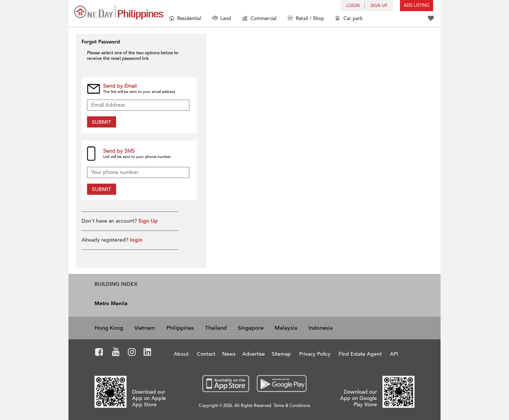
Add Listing (417, 5)
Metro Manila (111, 303)
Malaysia (286, 328)
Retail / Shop (306, 19)
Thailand (216, 328)
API (394, 354)
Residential (185, 19)
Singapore (251, 328)
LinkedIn (148, 353)
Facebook (99, 353)
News (229, 354)
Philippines (180, 328)
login (136, 240)
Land (222, 19)
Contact (206, 354)
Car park (349, 19)
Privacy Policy (315, 354)
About (181, 354)
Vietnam (145, 328)
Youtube (116, 353)
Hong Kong (109, 328)
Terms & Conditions (292, 406)
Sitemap (281, 354)
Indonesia (321, 328)
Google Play (281, 384)
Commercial (259, 19)
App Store (226, 384)
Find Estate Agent (360, 354)
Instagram (132, 353)
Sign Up (148, 221)
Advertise (254, 354)
